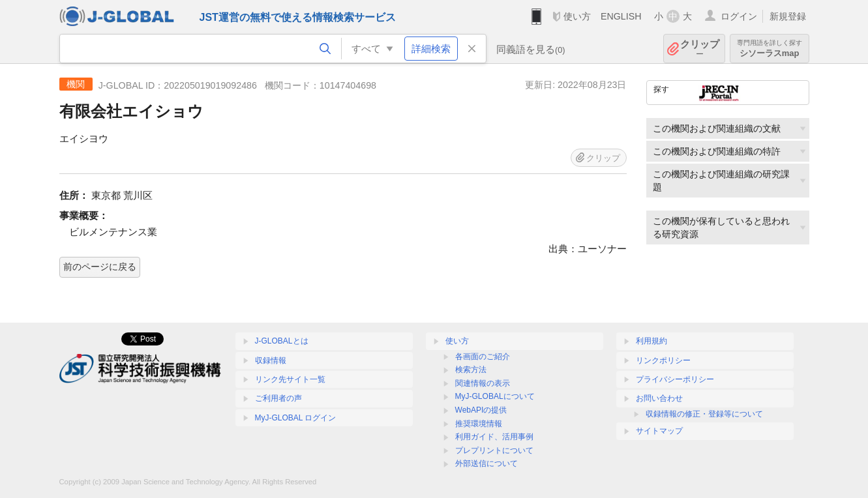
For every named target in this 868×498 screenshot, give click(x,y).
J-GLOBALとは (282, 341)
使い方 (577, 16)
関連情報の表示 (483, 383)
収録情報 (271, 360)
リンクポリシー (663, 360)
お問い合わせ (659, 398)
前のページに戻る (100, 267)
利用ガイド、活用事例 (494, 437)
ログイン (739, 16)
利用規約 (651, 341)
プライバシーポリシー (675, 379)
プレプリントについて (494, 450)
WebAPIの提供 (481, 410)
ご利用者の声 (278, 398)
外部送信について (486, 463)
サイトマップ (659, 431)
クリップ (700, 49)
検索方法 (471, 370)
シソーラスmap (770, 49)
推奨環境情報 (479, 424)
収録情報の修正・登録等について (704, 414)
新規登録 (788, 16)
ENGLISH (621, 16)
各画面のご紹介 (483, 357)
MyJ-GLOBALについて (495, 396)
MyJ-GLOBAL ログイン (296, 418)
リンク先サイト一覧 (290, 379)
